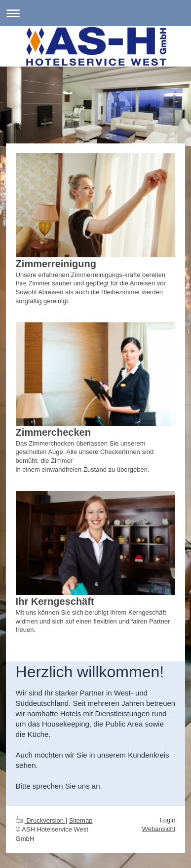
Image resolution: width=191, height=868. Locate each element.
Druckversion (41, 820)
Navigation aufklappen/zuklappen (95, 13)
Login (168, 820)
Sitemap (81, 820)
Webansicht (159, 829)
